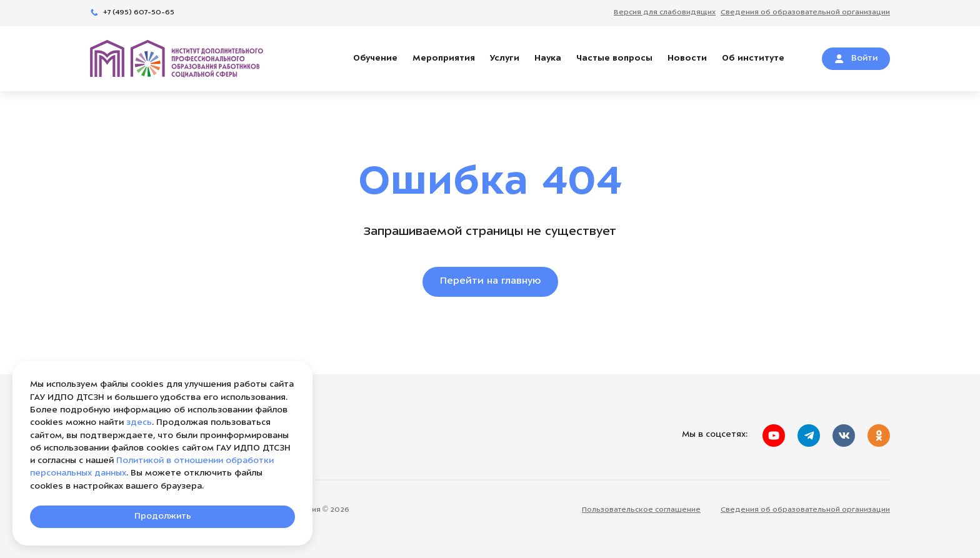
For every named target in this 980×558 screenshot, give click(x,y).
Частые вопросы (614, 58)
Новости (687, 58)
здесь (139, 423)
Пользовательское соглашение (641, 510)
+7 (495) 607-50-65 (132, 13)
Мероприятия (444, 58)
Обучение (375, 58)
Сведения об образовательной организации (805, 510)
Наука (548, 58)
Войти (856, 59)
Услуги (505, 58)
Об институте (753, 58)
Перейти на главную (490, 281)
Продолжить (163, 516)
